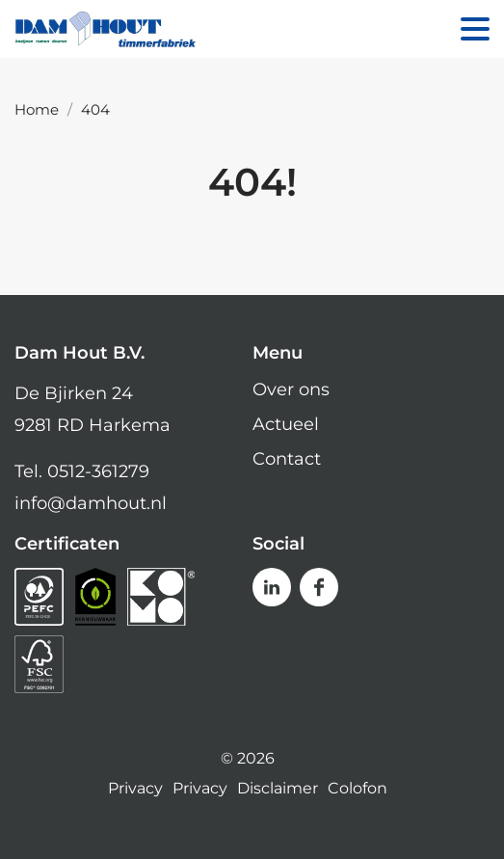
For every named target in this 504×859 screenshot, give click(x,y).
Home (37, 109)
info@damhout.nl (91, 503)
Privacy (135, 789)
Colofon (358, 789)
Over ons (291, 389)
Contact (287, 459)
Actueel (286, 424)
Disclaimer (278, 789)
